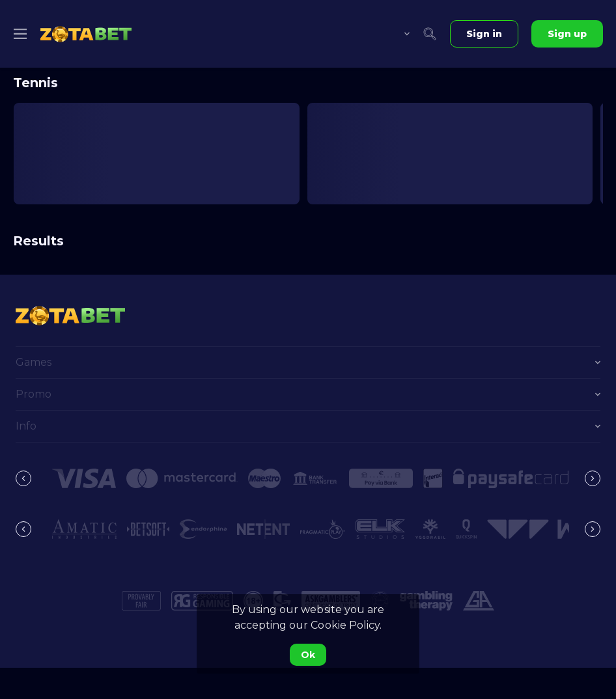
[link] (86, 34)
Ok (308, 655)
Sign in (484, 34)
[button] (84, 478)
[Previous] (23, 478)
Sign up (567, 34)
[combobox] (397, 34)
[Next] (593, 478)
